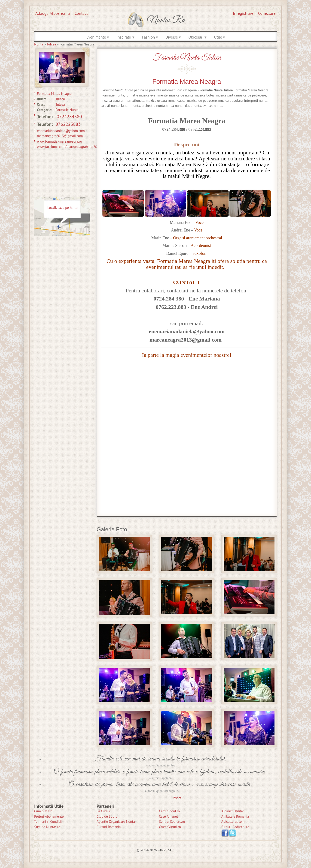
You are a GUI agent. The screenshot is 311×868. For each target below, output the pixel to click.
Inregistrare (243, 13)
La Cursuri (104, 811)
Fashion (148, 37)
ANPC (163, 850)
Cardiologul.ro (169, 811)
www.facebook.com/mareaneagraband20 (67, 147)
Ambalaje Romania (235, 816)
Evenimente (96, 37)
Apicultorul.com (233, 821)
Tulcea (51, 44)
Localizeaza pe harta (63, 208)
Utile (218, 37)
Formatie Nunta (67, 110)
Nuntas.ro (166, 20)
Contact (81, 13)
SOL (171, 850)
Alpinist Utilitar (233, 811)
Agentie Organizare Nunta (116, 821)
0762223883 (68, 124)
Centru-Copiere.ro (172, 821)
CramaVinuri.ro (170, 827)
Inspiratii (124, 37)
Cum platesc (43, 811)
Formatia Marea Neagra (54, 94)
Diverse (172, 37)
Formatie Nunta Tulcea (187, 58)
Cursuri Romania (109, 827)
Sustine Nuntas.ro (47, 827)
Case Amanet (169, 816)
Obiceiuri (196, 37)
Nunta (39, 44)
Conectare (267, 13)
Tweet (177, 798)
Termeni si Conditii (48, 821)
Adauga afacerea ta (53, 13)
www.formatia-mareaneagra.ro (59, 141)
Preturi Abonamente (49, 816)
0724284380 (69, 117)
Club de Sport (107, 816)
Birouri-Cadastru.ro (235, 827)
